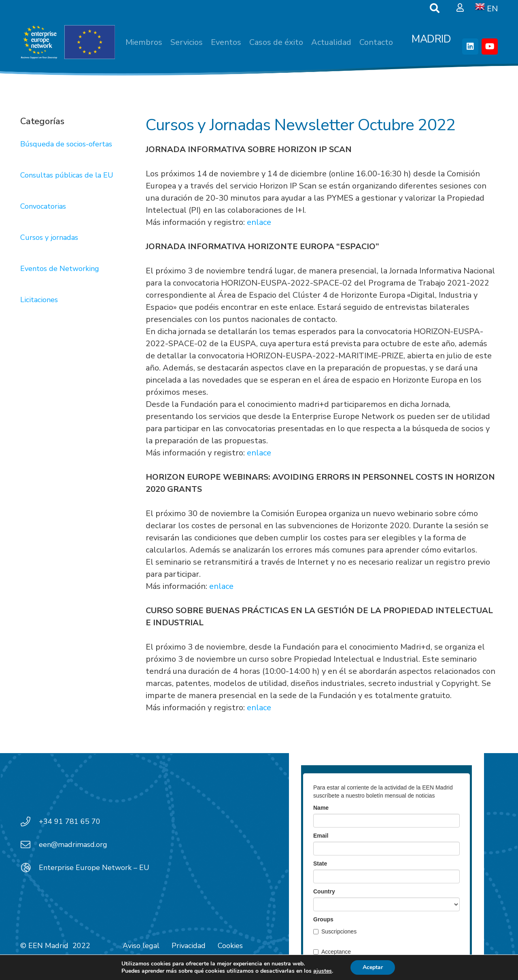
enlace (259, 222)
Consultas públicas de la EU (67, 175)
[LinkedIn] (470, 47)
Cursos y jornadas (49, 237)
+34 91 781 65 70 (70, 821)
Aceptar (373, 967)
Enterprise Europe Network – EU (94, 868)
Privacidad (189, 946)
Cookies (230, 946)
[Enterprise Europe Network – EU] (30, 868)
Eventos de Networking (60, 269)
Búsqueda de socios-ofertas (66, 144)
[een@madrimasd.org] (30, 845)
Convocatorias (43, 206)
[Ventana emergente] (460, 8)
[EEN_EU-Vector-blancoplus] (68, 42)
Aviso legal (141, 946)
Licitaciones (39, 300)
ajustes (323, 971)
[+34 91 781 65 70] (30, 821)
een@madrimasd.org (73, 845)
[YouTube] (490, 47)
